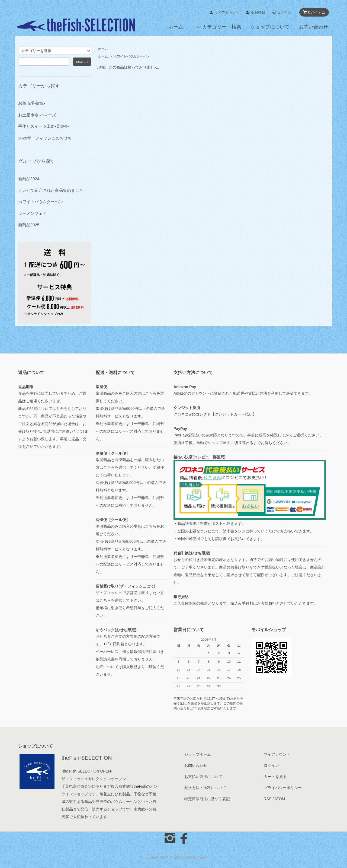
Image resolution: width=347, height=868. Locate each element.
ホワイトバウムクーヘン (131, 56)
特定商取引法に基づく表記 (207, 799)
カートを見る (275, 777)
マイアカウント (227, 13)
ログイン (284, 13)
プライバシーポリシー (283, 788)
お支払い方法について (203, 777)
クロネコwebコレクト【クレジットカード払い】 (215, 414)
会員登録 (258, 13)
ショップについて (270, 27)
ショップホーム (198, 754)
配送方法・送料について (205, 788)
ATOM (280, 799)
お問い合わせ (313, 27)
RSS (268, 799)
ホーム (176, 27)
